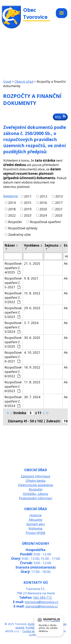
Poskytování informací (36, 498)
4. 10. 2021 (32, 352)
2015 (28, 203)
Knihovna (35, 528)
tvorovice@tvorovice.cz (42, 602)
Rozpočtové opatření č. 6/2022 (13, 372)
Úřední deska (36, 481)
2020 (43, 209)
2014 (12, 203)
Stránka (20, 413)
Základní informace (35, 476)
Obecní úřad (24, 81)
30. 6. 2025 (32, 338)
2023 (28, 215)
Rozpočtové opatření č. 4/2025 (13, 268)
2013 (59, 196)
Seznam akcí (36, 524)
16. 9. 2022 (32, 367)
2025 (59, 215)
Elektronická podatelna (36, 485)
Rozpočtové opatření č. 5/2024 (13, 327)
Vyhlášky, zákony (36, 494)
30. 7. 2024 (32, 397)
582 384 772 (43, 598)
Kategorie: (11, 196)
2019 (28, 209)
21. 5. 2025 (32, 263)
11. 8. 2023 (32, 382)
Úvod (7, 81)
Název (11, 245)
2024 (43, 215)
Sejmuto (53, 245)
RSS (60, 117)
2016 (43, 203)
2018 (12, 209)
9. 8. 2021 (31, 278)
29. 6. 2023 (32, 308)
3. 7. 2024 (31, 323)
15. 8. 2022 (32, 293)
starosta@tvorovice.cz (42, 606)
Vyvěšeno (33, 245)
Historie (35, 515)
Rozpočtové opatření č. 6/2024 (13, 401)
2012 (44, 196)
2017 (59, 203)
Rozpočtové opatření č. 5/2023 (13, 312)
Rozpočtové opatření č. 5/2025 (13, 342)
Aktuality (36, 520)
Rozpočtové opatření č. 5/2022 (13, 297)
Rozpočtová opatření (45, 222)
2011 (28, 196)
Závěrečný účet (19, 235)
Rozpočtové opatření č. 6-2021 (13, 357)
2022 (12, 215)
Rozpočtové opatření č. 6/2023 (13, 386)
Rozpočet (15, 222)
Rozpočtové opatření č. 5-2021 (13, 283)
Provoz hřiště (35, 533)
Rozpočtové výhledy (23, 228)
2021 (59, 209)
